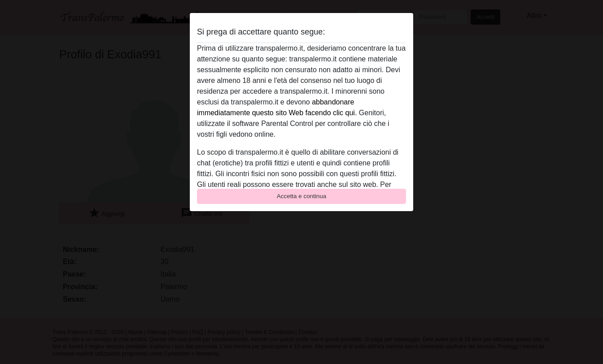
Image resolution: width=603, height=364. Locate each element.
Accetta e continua (301, 196)
